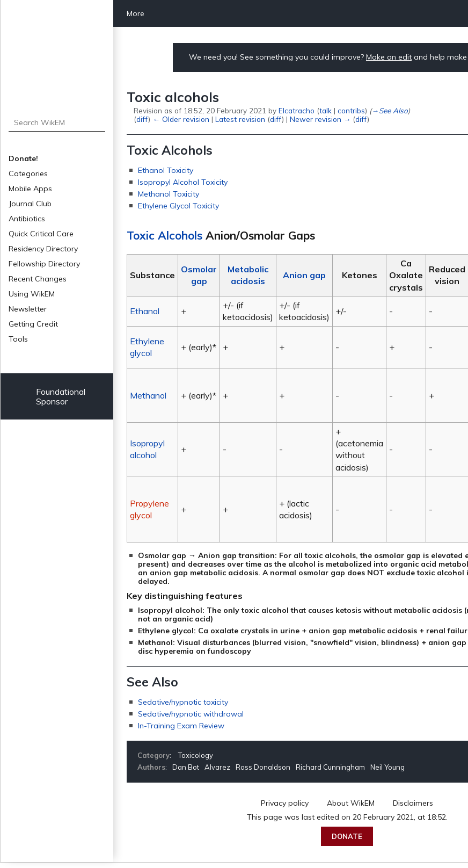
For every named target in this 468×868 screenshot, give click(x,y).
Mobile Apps (30, 189)
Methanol (148, 395)
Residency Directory (43, 249)
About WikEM (351, 803)
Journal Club (30, 204)
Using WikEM (32, 294)
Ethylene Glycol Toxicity (178, 206)
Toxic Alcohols (164, 235)
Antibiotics (27, 219)
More (136, 13)
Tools (18, 339)
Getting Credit (33, 324)
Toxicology (196, 755)
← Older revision (181, 119)
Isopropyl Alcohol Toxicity (183, 182)
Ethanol (145, 311)
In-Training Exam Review (181, 726)
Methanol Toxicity (169, 194)
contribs (351, 110)
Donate (347, 836)
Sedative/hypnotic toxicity (183, 702)
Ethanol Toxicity (166, 170)
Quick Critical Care (41, 234)
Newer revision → (320, 119)
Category (153, 755)
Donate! (23, 158)
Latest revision (240, 119)
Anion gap (304, 275)
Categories (28, 173)
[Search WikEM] (57, 122)
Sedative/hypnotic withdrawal (191, 714)
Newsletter (28, 309)
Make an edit (389, 57)
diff (142, 119)
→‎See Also (389, 110)
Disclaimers (413, 803)
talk (326, 110)
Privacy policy (285, 803)
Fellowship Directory (44, 264)
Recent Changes (38, 279)
